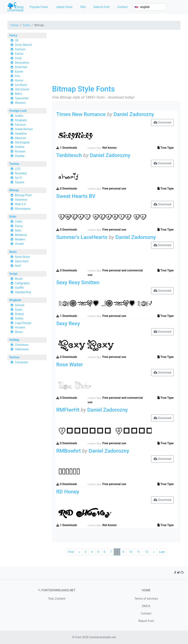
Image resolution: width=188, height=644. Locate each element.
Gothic (19, 318)
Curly (18, 58)
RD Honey (68, 492)
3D (17, 40)
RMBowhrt (68, 451)
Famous (20, 125)
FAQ (83, 7)
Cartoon (20, 49)
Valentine (21, 200)
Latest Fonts (64, 7)
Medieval (21, 235)
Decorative (22, 63)
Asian (19, 310)
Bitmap (14, 190)
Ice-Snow (21, 85)
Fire (17, 76)
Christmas (22, 345)
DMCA (146, 606)
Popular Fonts (39, 7)
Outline (20, 147)
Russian (20, 151)
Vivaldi (19, 244)
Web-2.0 (20, 204)
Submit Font (101, 7)
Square (20, 182)
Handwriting (23, 292)
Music (19, 332)
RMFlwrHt (68, 410)
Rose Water (70, 365)
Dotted (19, 314)
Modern (20, 239)
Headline (21, 134)
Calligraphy (22, 283)
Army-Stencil (23, 45)
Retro (18, 94)
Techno (14, 164)
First (71, 552)
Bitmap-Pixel (23, 195)
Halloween (22, 349)
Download (162, 122)
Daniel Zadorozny (134, 114)
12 (146, 552)
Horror (19, 80)
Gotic (13, 217)
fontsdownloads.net (103, 637)
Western (20, 103)
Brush (19, 279)
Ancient (20, 327)
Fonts (26, 25)
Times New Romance (81, 114)
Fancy (13, 35)
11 (138, 552)
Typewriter (22, 98)
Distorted (21, 67)
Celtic (19, 222)
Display (20, 156)
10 (130, 552)
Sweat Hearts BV (76, 196)
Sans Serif (22, 261)
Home (14, 25)
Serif (18, 266)
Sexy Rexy (68, 323)
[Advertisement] (116, 59)
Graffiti (19, 288)
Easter (19, 72)
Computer (21, 362)
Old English (22, 142)
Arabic (19, 116)
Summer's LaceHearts (82, 237)
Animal (20, 305)
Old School (22, 89)
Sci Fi (18, 178)
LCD (18, 169)
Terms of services (146, 599)
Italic (18, 230)
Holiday (14, 340)
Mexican (20, 138)
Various (14, 357)
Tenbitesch (69, 155)
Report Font (146, 621)
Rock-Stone (22, 257)
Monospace (23, 209)
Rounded (21, 173)
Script (13, 274)
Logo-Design (23, 323)
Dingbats (21, 120)
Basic (13, 252)
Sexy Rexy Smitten (78, 282)
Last (162, 552)
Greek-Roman (24, 129)
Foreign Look (18, 111)
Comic (19, 54)
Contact (122, 7)
